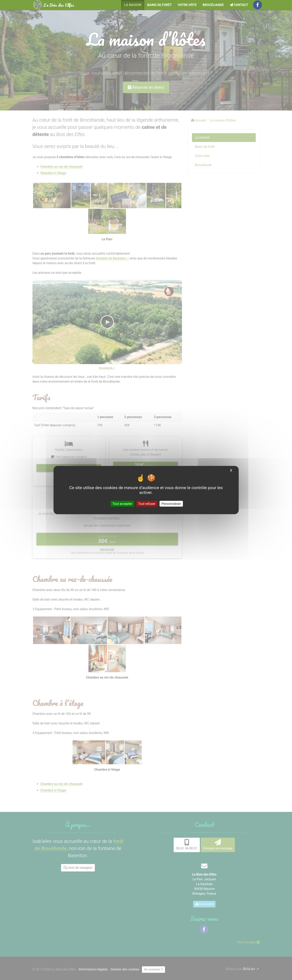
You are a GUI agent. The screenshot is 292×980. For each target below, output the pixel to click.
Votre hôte (187, 5)
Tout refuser (147, 504)
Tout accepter (122, 504)
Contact (239, 5)
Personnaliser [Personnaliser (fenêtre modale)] (171, 504)
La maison (133, 5)
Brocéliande (213, 5)
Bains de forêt (160, 5)
